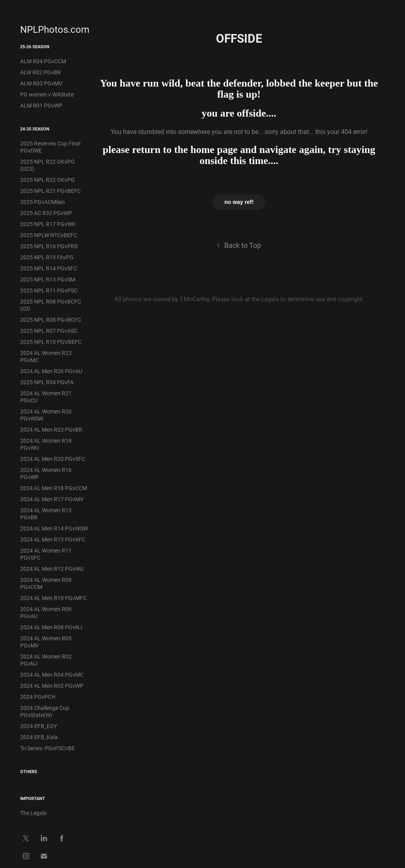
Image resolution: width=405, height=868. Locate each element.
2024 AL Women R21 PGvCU (46, 397)
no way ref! (239, 202)
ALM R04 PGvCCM (43, 61)
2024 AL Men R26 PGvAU (51, 371)
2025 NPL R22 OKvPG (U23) (47, 165)
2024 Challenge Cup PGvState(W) (45, 711)
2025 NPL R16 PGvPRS (49, 246)
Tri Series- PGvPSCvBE (47, 748)
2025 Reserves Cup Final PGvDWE (50, 147)
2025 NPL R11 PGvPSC (49, 290)
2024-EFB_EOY (39, 726)
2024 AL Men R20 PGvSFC (53, 459)
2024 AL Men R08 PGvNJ (51, 627)
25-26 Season (35, 46)
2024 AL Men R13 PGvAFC (53, 539)
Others (29, 771)
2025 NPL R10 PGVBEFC (51, 342)
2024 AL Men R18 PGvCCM (54, 488)
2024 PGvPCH (38, 697)
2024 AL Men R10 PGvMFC (53, 598)
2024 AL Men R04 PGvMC (52, 675)
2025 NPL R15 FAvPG (47, 257)
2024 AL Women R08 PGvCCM (46, 583)
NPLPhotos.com (55, 29)
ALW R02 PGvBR (41, 72)
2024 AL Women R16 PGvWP (46, 473)
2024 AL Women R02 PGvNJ (46, 660)
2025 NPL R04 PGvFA (47, 382)
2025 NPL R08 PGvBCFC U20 (51, 305)
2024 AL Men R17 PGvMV (52, 499)
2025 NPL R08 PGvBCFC (51, 320)
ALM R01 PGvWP (41, 105)
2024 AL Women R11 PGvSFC (46, 554)
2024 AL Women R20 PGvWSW (46, 415)
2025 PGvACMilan (43, 202)
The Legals (33, 813)
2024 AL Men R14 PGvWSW (54, 528)
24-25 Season (35, 129)
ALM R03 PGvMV (41, 83)
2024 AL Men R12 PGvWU (52, 569)
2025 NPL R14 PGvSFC (49, 268)
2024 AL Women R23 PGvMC (46, 356)
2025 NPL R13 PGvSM (48, 279)
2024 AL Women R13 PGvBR (46, 514)
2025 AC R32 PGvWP (46, 213)
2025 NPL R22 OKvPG (47, 180)
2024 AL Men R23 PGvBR (51, 429)
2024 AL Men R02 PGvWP (52, 686)
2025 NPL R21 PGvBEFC (50, 191)
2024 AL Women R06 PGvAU (46, 612)
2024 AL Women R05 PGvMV (46, 642)
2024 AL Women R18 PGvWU (46, 444)
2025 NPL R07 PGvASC (49, 331)
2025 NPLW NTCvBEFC (49, 235)
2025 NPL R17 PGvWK (48, 224)
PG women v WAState (47, 94)
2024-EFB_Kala (39, 737)
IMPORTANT (33, 798)
